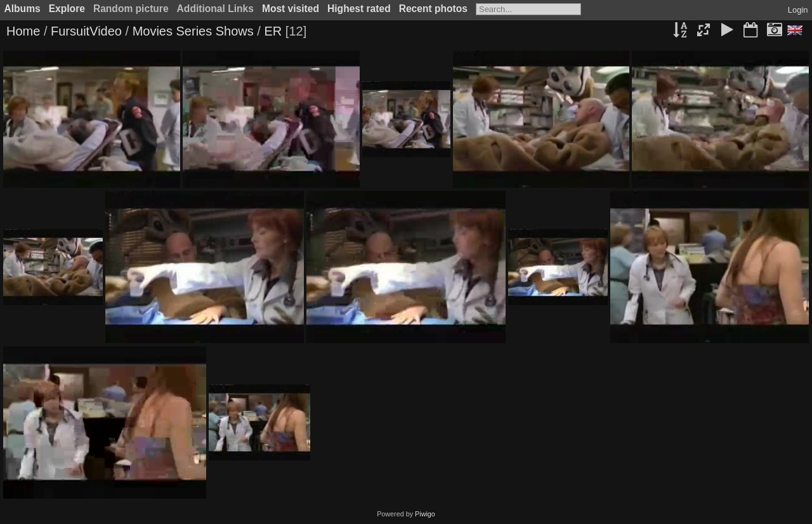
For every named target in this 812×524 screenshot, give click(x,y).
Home (23, 31)
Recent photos (433, 9)
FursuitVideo (86, 31)
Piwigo (425, 514)
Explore (67, 9)
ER (273, 31)
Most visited (291, 9)
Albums (23, 9)
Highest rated (359, 9)
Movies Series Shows (193, 31)
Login (798, 10)
